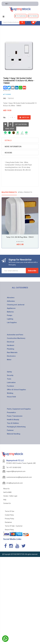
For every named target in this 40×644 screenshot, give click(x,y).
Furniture (10, 386)
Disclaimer (8, 522)
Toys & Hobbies (13, 423)
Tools (9, 379)
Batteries (10, 312)
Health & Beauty (13, 420)
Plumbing (11, 349)
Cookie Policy (9, 515)
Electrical (11, 342)
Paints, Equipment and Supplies (19, 409)
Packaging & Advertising (16, 427)
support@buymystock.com (16, 471)
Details (8, 140)
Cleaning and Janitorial (16, 305)
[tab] (20, 140)
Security (10, 375)
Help (5, 500)
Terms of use (10, 511)
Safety (9, 372)
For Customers (21, 16)
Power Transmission (15, 416)
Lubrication (11, 382)
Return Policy (9, 530)
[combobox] (13, 22)
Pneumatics (11, 412)
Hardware (11, 345)
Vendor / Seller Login (10, 496)
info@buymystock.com (15, 483)
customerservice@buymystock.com (19, 477)
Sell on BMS (7, 492)
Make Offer (10, 129)
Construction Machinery (16, 338)
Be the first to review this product (7, 91)
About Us (6, 489)
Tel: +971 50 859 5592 (14, 467)
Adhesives (11, 301)
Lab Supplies (12, 322)
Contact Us (7, 503)
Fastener (10, 430)
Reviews (8, 153)
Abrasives (11, 298)
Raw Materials (12, 352)
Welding (10, 393)
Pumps (10, 315)
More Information (13, 147)
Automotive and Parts (15, 335)
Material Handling (14, 434)
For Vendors (34, 16)
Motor (9, 360)
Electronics (11, 356)
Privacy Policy (9, 519)
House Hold (11, 397)
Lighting (10, 319)
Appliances (11, 308)
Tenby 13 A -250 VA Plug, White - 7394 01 (20, 237)
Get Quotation (21, 124)
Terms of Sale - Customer (14, 526)
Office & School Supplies (16, 390)
